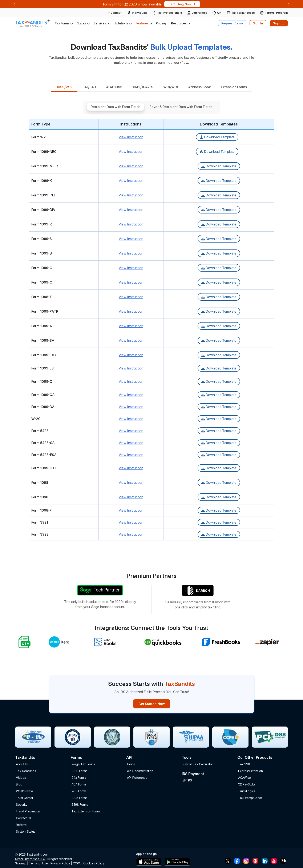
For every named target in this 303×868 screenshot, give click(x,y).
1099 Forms (79, 771)
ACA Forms (79, 784)
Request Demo (232, 23)
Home (131, 764)
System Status (26, 831)
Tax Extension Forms (86, 811)
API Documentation (140, 771)
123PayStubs (247, 784)
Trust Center (25, 798)
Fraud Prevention (28, 811)
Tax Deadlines (26, 771)
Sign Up (279, 23)
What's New (24, 791)
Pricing (161, 23)
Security (22, 804)
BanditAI (115, 13)
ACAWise (245, 777)
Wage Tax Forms (83, 764)
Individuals (140, 13)
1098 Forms (79, 798)
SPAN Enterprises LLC (30, 859)
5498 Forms (80, 804)
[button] (63, 23)
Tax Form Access (243, 13)
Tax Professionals (170, 13)
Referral (22, 825)
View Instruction (131, 136)
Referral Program (276, 13)
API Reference (137, 777)
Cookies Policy (94, 863)
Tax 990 (244, 764)
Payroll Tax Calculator (198, 764)
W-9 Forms (79, 791)
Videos (21, 777)
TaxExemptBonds (250, 798)
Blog (19, 784)
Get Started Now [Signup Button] (151, 703)
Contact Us (24, 818)
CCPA (77, 863)
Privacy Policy (60, 863)
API (219, 13)
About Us (22, 764)
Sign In (258, 23)
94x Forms (79, 777)
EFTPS (187, 780)
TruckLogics (247, 791)
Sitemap (21, 863)
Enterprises (199, 13)
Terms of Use (38, 863)
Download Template (217, 136)
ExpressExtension (251, 771)
